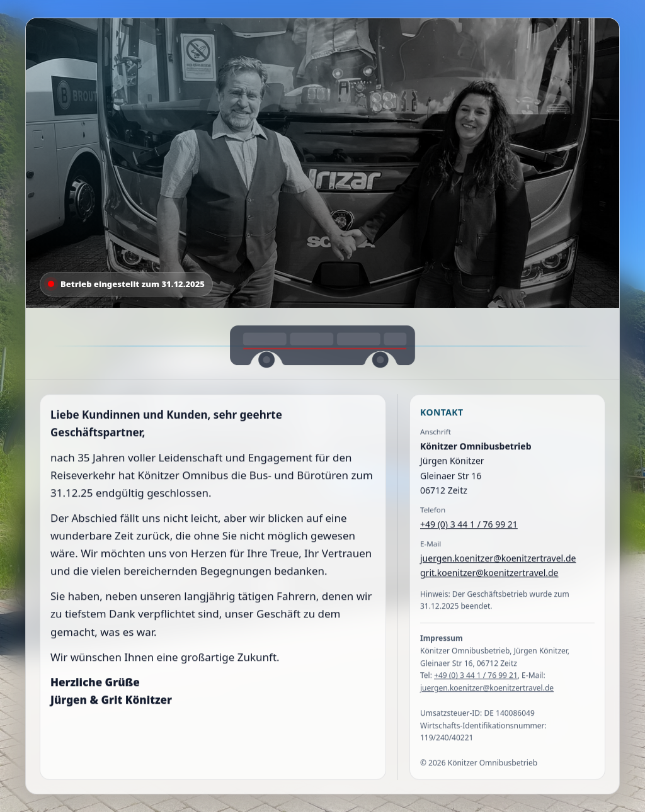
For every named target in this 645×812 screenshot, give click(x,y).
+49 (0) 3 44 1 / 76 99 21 (469, 527)
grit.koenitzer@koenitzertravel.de (489, 575)
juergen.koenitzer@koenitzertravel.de (498, 561)
